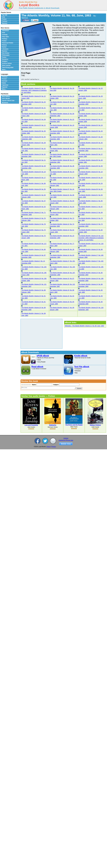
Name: (34, 385)
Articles (66, 438)
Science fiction (7, 63)
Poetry (4, 57)
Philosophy (6, 55)
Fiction (4, 19)
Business (5, 103)
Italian (4, 83)
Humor (4, 47)
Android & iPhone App (66, 440)
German (5, 81)
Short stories (6, 65)
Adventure (5, 31)
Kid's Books (6, 99)
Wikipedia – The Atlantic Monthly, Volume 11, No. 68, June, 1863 (84, 326)
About (49, 447)
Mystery (5, 23)
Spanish (5, 87)
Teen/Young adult (8, 67)
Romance (5, 59)
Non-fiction (6, 53)
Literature (5, 49)
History (4, 45)
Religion (5, 61)
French (4, 79)
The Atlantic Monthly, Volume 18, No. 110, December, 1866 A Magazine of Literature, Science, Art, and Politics (91, 238)
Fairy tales (5, 37)
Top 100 (5, 15)
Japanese (5, 85)
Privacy (54, 447)
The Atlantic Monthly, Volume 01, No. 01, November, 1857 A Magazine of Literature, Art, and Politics (34, 90)
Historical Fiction (8, 43)
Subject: (56, 385)
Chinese (5, 77)
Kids (4, 17)
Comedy (5, 35)
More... (4, 70)
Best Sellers (6, 96)
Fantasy (5, 21)
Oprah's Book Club (8, 101)
